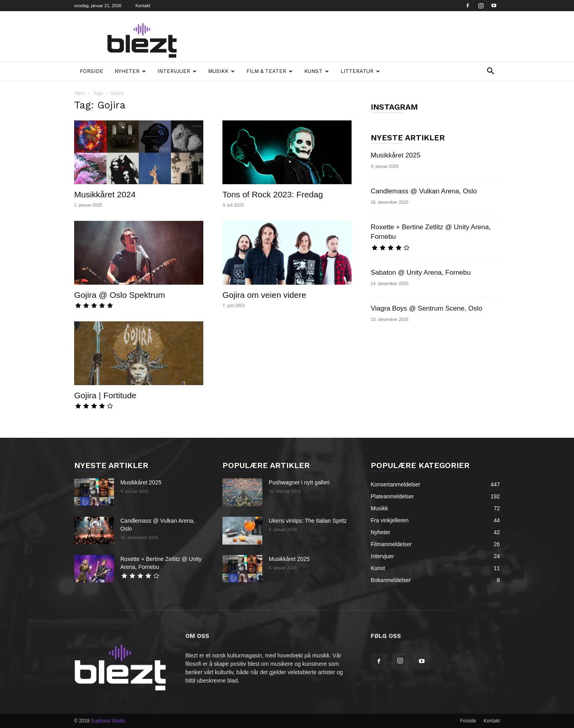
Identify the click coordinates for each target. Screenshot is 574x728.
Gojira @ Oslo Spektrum (120, 295)
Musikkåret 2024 (105, 194)
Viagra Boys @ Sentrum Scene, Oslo (427, 308)
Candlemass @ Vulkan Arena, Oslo (424, 191)
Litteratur (360, 71)
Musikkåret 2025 (396, 155)
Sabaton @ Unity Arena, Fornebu (421, 273)
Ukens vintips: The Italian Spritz (308, 521)
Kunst (316, 71)
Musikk (221, 71)
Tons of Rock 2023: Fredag (273, 194)
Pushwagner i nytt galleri (299, 482)
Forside (91, 71)
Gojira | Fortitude (105, 395)
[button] (490, 72)
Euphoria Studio (108, 721)
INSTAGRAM (394, 107)
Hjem (80, 93)
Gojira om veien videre (264, 295)
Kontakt (143, 6)
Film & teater (269, 71)
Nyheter (130, 71)
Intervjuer (177, 71)
